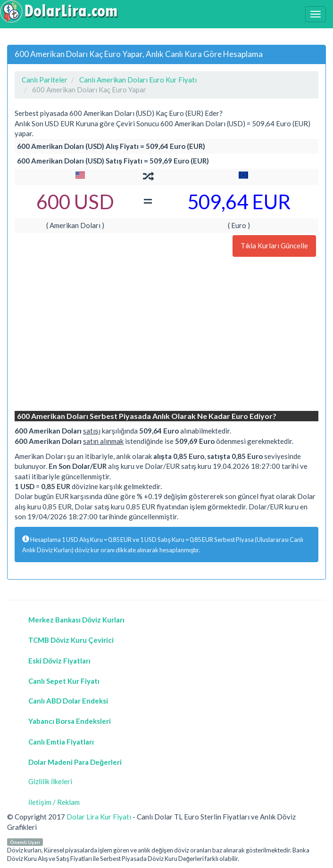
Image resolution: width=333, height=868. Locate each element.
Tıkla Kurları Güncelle (274, 246)
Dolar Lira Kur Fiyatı (99, 817)
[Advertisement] (166, 335)
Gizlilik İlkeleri (50, 781)
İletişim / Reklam (54, 802)
